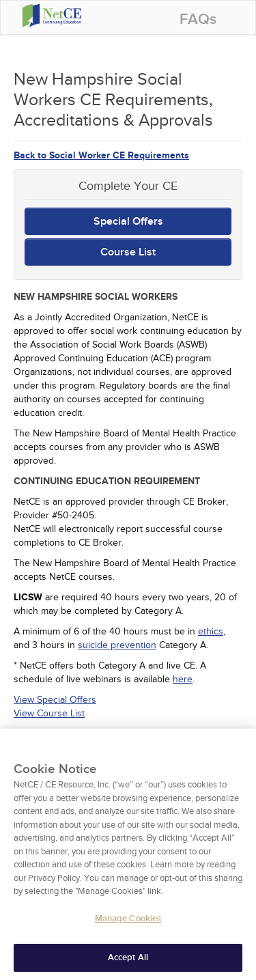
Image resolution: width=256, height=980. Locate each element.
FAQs (198, 19)
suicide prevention (117, 645)
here (183, 679)
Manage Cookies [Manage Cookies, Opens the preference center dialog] (128, 923)
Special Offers (128, 221)
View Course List (49, 713)
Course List (128, 252)
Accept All (128, 962)
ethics (211, 631)
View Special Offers (55, 700)
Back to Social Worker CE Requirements (101, 155)
